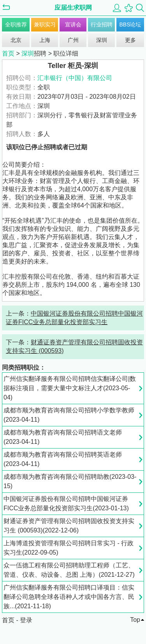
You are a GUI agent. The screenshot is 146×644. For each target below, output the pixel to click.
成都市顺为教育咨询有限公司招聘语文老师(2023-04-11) (63, 437)
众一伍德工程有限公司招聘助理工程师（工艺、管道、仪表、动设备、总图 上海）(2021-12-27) (69, 570)
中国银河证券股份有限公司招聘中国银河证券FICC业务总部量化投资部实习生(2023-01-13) (66, 504)
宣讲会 (73, 24)
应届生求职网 (73, 8)
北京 (16, 40)
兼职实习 (45, 24)
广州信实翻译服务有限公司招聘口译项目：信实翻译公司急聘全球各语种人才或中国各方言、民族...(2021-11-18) (69, 597)
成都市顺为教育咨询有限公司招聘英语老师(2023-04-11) (63, 459)
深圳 (102, 40)
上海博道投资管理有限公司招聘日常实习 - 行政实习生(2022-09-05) (69, 548)
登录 (26, 620)
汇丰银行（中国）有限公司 (75, 78)
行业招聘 (102, 24)
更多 (130, 40)
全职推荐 (16, 24)
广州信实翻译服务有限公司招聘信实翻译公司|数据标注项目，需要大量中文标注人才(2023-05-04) (70, 388)
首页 (8, 53)
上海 (45, 40)
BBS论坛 (130, 24)
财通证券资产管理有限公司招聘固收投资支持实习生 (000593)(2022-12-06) (69, 526)
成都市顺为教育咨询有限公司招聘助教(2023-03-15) (70, 481)
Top (135, 620)
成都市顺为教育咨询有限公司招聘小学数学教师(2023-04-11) (69, 415)
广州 (73, 40)
